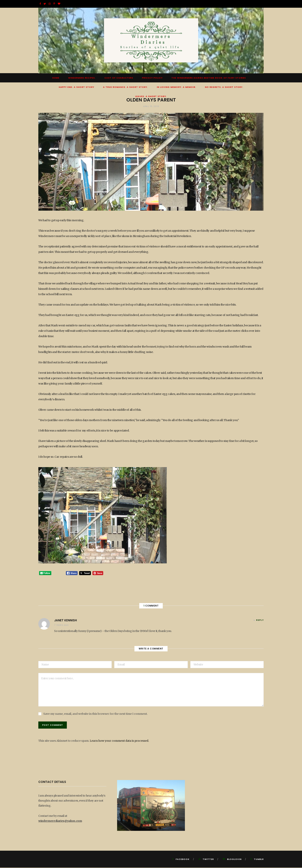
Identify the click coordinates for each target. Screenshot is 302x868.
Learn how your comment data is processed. (119, 741)
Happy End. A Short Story (77, 87)
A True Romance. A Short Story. (125, 87)
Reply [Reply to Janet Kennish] (260, 620)
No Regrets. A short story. (224, 87)
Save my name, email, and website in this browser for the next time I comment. (95, 714)
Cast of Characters (119, 78)
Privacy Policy (152, 78)
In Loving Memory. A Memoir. (176, 87)
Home (56, 78)
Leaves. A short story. (151, 97)
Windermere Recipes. (82, 78)
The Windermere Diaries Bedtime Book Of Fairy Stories (209, 78)
